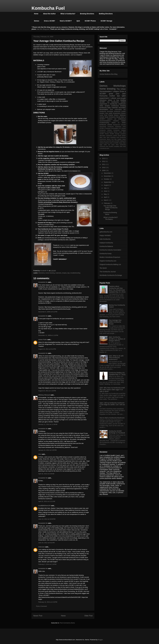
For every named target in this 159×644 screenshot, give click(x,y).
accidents (123, 134)
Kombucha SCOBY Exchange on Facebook (117, 432)
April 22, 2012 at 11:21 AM (47, 501)
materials (58, 273)
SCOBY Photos (90, 21)
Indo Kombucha (105, 239)
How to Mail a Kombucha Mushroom (112, 418)
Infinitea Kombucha (113, 130)
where (114, 98)
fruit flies (114, 139)
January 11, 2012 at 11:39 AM (48, 424)
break (119, 136)
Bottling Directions (106, 14)
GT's (120, 128)
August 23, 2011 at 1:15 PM (47, 391)
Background (116, 125)
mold (111, 143)
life (110, 141)
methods (106, 143)
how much (106, 141)
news (101, 106)
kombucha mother (120, 111)
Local (120, 132)
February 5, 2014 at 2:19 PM (47, 564)
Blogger (100, 640)
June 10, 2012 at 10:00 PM (47, 519)
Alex (40, 454)
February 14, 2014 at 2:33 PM (48, 602)
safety (111, 113)
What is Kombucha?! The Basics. (111, 218)
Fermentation (115, 128)
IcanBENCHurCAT (44, 506)
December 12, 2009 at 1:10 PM (48, 335)
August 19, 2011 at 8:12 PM (47, 349)
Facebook (108, 128)
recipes (64, 273)
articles (115, 136)
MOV (124, 132)
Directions (42, 273)
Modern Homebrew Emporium (110, 257)
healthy (119, 139)
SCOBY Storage (106, 21)
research (116, 121)
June (106, 191)
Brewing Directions (87, 14)
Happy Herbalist (65, 245)
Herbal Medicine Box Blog (108, 74)
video (121, 146)
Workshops (119, 86)
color (105, 137)
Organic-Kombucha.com (108, 261)
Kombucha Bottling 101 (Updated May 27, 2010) (117, 374)
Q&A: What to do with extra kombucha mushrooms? (116, 358)
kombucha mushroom (118, 104)
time (107, 146)
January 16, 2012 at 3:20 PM (47, 450)
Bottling (123, 100)
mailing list (123, 141)
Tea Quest (103, 268)
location (102, 113)
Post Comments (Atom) (67, 623)
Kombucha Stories (112, 132)
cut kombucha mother (116, 102)
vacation (111, 146)
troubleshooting (75, 273)
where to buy (114, 100)
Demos (37, 21)
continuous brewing (118, 106)
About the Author (49, 14)
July (105, 188)
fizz (125, 110)
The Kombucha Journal (108, 272)
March (106, 200)
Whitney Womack (44, 395)
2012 (104, 161)
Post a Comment (41, 606)
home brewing (50, 273)
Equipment (118, 127)
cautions (110, 119)
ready (121, 143)
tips (69, 273)
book (111, 110)
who (108, 148)
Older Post (88, 616)
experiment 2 (104, 104)
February (107, 203)
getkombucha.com (106, 232)
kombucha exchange (106, 111)
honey (101, 141)
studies (123, 121)
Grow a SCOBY (50, 21)
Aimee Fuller (43, 340)
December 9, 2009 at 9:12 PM (48, 312)
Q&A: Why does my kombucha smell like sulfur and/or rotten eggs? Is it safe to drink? (112, 390)
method (102, 143)
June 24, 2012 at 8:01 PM (46, 543)
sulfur (105, 145)
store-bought (121, 98)
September (108, 182)
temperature (117, 113)
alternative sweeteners (106, 136)
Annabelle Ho (43, 282)
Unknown (42, 547)
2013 (104, 158)
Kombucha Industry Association (110, 250)
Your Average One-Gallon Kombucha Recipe (110, 208)
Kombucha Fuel (48, 8)
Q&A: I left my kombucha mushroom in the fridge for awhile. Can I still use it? (112, 405)
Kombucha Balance (106, 246)
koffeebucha (122, 119)
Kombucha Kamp (106, 254)
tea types (111, 145)
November (108, 176)
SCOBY (102, 102)
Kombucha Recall (115, 117)
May (105, 194)
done (108, 137)
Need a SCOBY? (66, 21)
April (106, 197)
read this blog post (43, 29)
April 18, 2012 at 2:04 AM (46, 474)
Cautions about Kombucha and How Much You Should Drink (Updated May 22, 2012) (117, 289)
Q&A (78, 21)
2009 (104, 170)
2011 (104, 164)
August (106, 185)
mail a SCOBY (115, 141)
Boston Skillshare (120, 115)
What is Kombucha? (68, 14)
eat (115, 119)
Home (36, 14)
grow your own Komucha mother (113, 95)
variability (117, 146)
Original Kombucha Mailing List (110, 264)
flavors (109, 139)
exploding (113, 137)
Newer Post (38, 616)
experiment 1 (105, 98)
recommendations (105, 121)
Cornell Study (104, 117)
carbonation (118, 110)
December (108, 173)
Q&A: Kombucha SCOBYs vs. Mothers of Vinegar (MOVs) (117, 339)
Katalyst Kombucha (106, 243)
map (106, 113)
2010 (104, 167)
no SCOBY (115, 143)
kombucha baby (105, 108)
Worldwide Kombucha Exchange (111, 275)
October (107, 179)
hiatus (124, 139)
